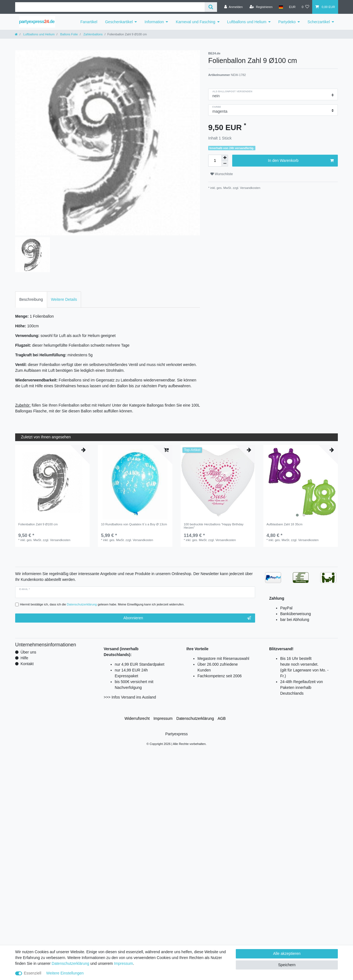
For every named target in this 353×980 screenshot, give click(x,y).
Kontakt (27, 664)
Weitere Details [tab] (64, 299)
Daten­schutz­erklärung (195, 718)
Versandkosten (250, 188)
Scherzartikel (319, 22)
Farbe (217, 107)
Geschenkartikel (119, 22)
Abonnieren (187, 618)
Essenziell (33, 973)
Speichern (287, 965)
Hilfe (24, 658)
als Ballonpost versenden (232, 91)
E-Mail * (25, 589)
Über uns (28, 652)
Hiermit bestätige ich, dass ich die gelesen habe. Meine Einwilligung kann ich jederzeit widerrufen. (102, 604)
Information (154, 22)
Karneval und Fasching (195, 22)
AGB (222, 718)
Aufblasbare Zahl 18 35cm (284, 524)
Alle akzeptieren (287, 953)
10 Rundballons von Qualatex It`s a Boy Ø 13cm (134, 524)
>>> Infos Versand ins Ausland (130, 697)
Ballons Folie (69, 34)
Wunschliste (222, 174)
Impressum (163, 718)
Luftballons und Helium (247, 22)
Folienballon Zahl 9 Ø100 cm (38, 524)
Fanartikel (89, 22)
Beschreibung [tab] (31, 299)
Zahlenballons (93, 34)
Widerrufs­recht (137, 718)
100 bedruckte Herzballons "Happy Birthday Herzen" (214, 526)
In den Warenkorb (301, 161)
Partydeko (287, 22)
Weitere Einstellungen (65, 973)
